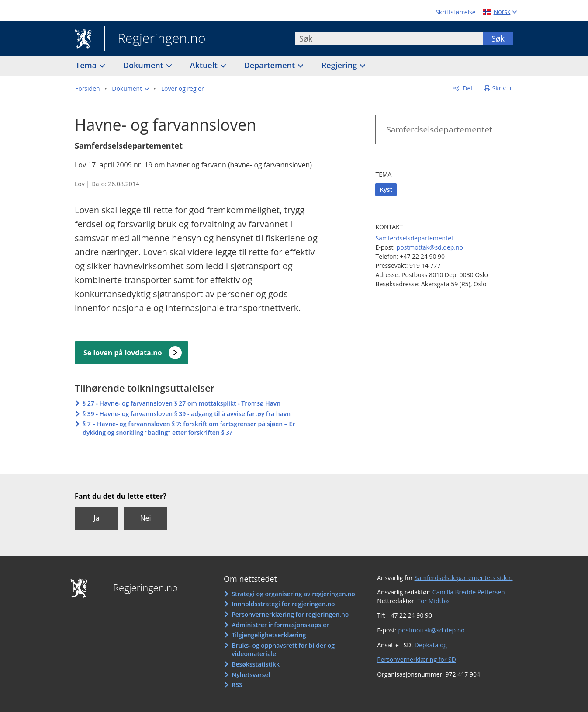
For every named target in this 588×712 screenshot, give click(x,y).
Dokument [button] (144, 65)
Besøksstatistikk (256, 664)
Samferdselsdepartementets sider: (464, 578)
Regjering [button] (340, 65)
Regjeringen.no (155, 39)
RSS (237, 685)
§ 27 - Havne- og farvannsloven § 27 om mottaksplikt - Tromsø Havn (182, 403)
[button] (130, 89)
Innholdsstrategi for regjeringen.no (283, 604)
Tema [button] (87, 65)
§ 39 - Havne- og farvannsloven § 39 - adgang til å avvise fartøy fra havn (187, 414)
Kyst (386, 189)
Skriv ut (503, 88)
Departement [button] (271, 65)
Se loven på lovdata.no (123, 353)
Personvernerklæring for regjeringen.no (290, 614)
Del (467, 88)
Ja (96, 518)
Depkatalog (431, 645)
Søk (498, 38)
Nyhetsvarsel (251, 675)
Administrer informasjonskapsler (280, 625)
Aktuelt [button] (205, 65)
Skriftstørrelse (455, 12)
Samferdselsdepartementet (439, 129)
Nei (145, 518)
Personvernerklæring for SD (417, 659)
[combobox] (389, 38)
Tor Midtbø (433, 601)
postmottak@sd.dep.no (430, 247)
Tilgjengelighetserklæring (269, 635)
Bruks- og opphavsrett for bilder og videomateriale (283, 650)
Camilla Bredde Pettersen (469, 592)
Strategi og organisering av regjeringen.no (293, 594)
